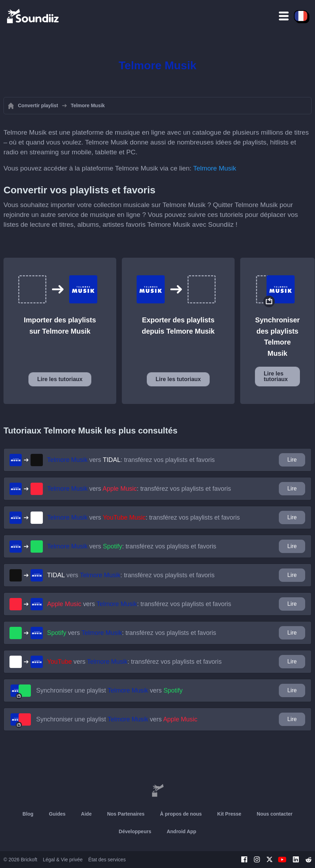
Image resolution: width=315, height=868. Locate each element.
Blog (28, 814)
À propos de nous (181, 814)
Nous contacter (275, 814)
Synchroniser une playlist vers (109, 690)
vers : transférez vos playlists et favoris (131, 460)
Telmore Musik (215, 168)
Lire (292, 460)
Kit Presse (229, 814)
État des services (107, 860)
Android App (182, 831)
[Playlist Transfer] (33, 16)
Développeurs (135, 831)
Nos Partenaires (126, 814)
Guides (57, 814)
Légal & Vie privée (63, 860)
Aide (86, 814)
